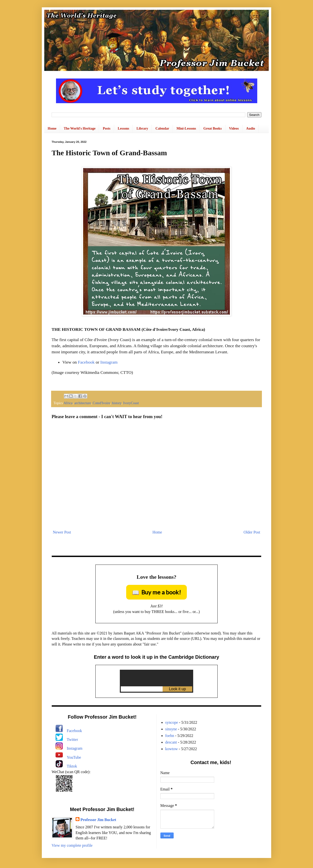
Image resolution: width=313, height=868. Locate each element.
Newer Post (62, 532)
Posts (106, 128)
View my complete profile (72, 845)
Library (142, 128)
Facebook (86, 362)
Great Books (213, 128)
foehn (170, 736)
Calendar (162, 128)
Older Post (252, 532)
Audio (251, 128)
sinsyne (171, 729)
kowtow (172, 749)
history (117, 403)
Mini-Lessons (186, 128)
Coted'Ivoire (101, 403)
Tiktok (72, 766)
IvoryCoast (131, 403)
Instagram (109, 362)
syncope (172, 722)
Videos (234, 128)
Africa (68, 403)
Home (52, 128)
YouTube (74, 757)
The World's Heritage (80, 128)
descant (171, 742)
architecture (83, 403)
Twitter (72, 740)
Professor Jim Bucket (98, 820)
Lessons (124, 128)
